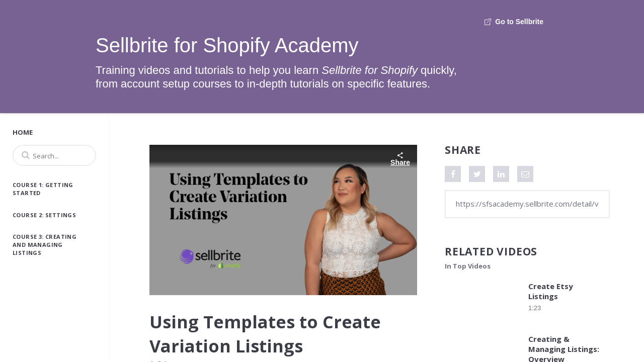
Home (23, 132)
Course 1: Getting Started (43, 189)
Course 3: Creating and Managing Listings (45, 244)
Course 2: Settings (44, 215)
